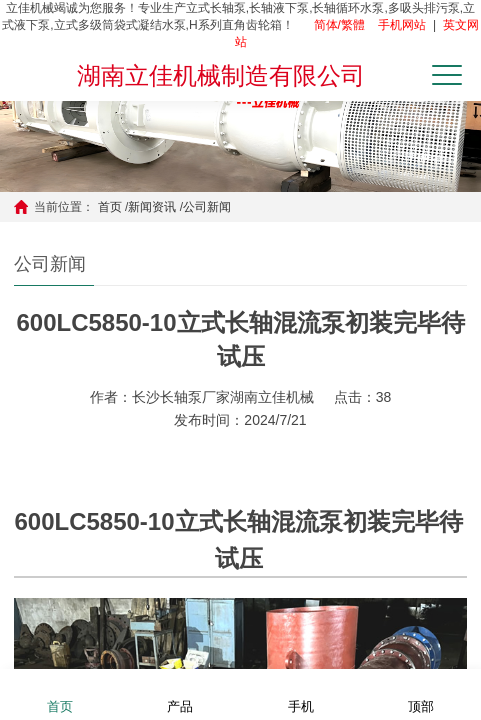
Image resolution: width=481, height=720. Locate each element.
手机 (301, 693)
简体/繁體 (339, 25)
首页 (110, 207)
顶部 (421, 693)
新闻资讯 (152, 207)
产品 (180, 693)
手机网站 (402, 25)
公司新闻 (207, 207)
